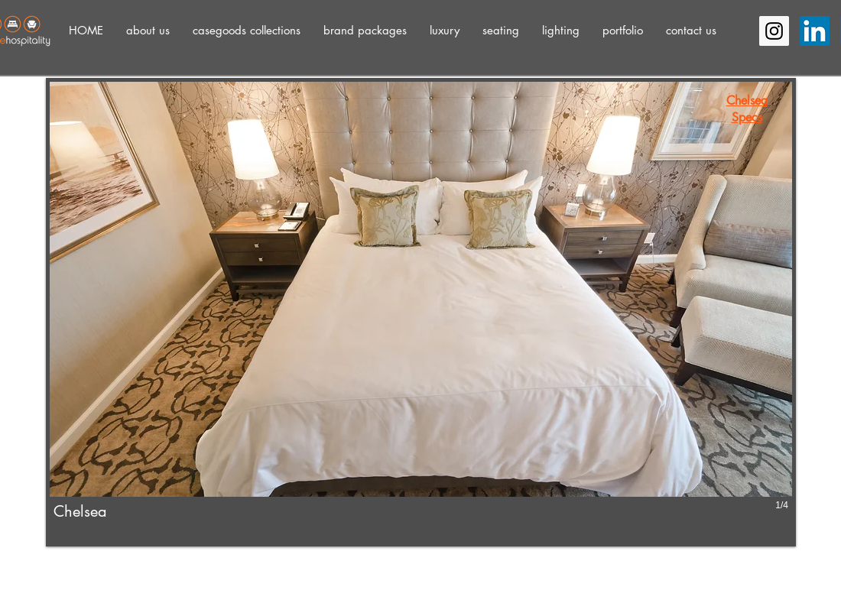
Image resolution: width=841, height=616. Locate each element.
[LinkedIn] (815, 31)
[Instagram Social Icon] (774, 31)
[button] (148, 30)
